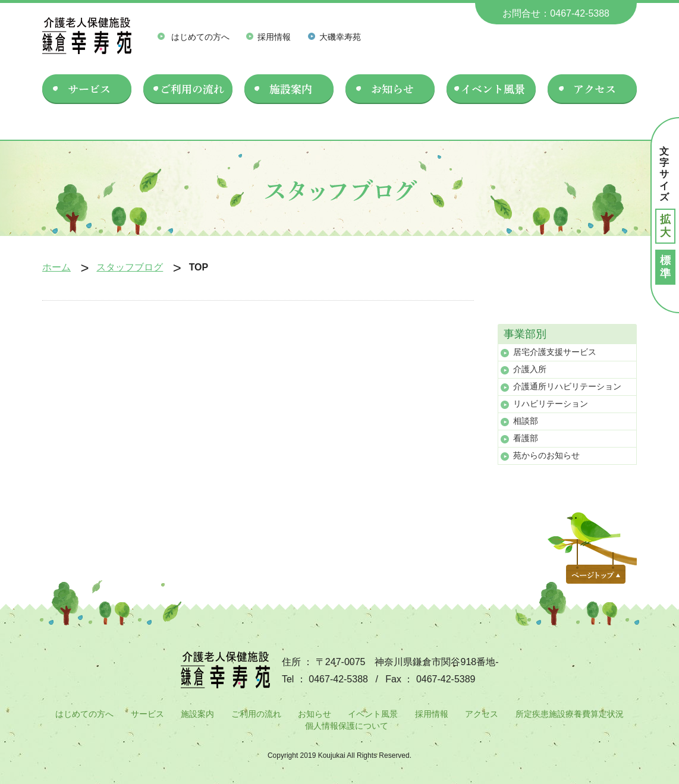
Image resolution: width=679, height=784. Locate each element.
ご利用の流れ (256, 714)
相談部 (526, 421)
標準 (665, 267)
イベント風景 (373, 714)
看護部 (526, 438)
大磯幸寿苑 (334, 37)
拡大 (665, 226)
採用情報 (268, 37)
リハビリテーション (551, 404)
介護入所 (530, 369)
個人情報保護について (347, 726)
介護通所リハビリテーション (567, 386)
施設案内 (197, 714)
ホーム (56, 267)
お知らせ (315, 714)
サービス (147, 714)
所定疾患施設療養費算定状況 (570, 714)
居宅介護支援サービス (555, 352)
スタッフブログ (130, 267)
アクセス (482, 714)
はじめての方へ (194, 37)
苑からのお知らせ (546, 455)
